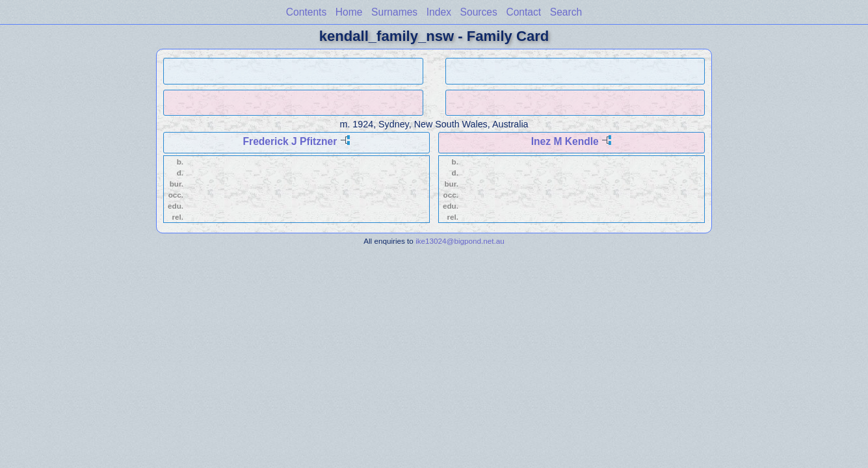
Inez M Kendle (565, 141)
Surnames (394, 12)
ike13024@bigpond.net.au (460, 241)
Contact (523, 12)
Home (349, 12)
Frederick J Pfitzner (290, 141)
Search (566, 12)
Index (439, 12)
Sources (479, 12)
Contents (306, 12)
